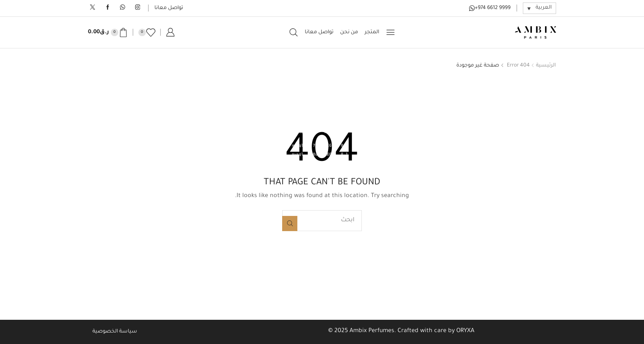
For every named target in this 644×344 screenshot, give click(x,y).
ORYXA (465, 331)
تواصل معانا (169, 8)
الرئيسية (546, 66)
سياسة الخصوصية (115, 332)
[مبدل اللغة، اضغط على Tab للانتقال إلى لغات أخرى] (539, 8)
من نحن (349, 32)
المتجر (372, 32)
